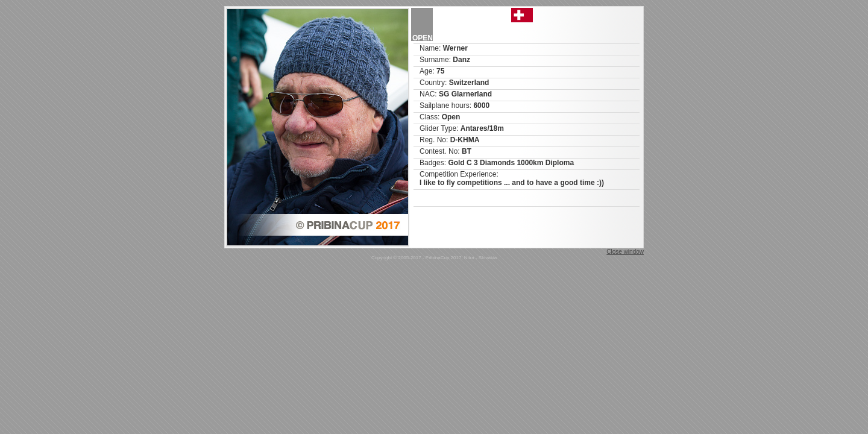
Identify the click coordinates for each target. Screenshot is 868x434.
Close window (625, 252)
